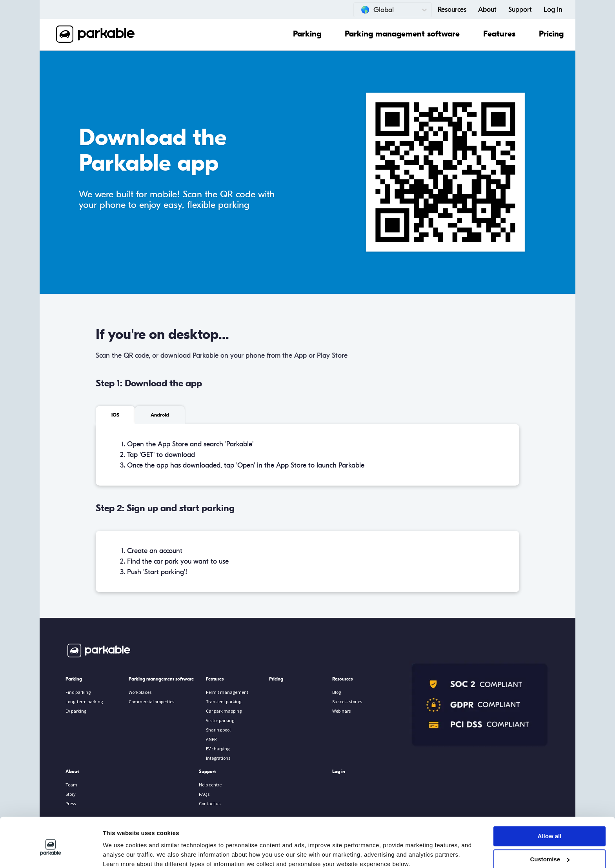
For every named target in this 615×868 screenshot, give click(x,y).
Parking (307, 34)
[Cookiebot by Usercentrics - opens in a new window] (51, 853)
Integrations (218, 758)
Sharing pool (218, 730)
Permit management (227, 692)
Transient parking (224, 701)
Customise (550, 826)
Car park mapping (224, 711)
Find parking (78, 692)
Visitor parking (220, 720)
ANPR (211, 739)
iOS (115, 415)
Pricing (551, 34)
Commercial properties (151, 701)
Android (160, 415)
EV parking (76, 711)
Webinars (341, 711)
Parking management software (402, 34)
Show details (121, 853)
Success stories (347, 701)
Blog (337, 692)
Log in (553, 10)
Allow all (550, 803)
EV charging (218, 749)
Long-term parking (84, 701)
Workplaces (140, 692)
